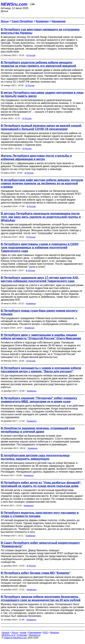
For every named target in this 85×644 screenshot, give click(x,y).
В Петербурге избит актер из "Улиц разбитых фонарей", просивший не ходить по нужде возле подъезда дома (41, 484)
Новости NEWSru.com (15, 638)
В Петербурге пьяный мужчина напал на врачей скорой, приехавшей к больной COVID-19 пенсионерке (41, 127)
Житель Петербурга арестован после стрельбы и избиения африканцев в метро (36, 157)
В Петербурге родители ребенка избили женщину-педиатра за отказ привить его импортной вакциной (38, 64)
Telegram (55, 633)
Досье (15, 633)
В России (31, 55)
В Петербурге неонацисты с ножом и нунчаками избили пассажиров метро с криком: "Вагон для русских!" (41, 370)
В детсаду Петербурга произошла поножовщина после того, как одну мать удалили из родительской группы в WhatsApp (41, 217)
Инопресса (35, 635)
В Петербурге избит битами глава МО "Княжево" (36, 573)
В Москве (22, 635)
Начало (6, 633)
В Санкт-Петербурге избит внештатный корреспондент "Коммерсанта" (40, 545)
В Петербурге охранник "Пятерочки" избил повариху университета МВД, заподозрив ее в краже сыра (39, 400)
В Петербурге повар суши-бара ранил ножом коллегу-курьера (40, 312)
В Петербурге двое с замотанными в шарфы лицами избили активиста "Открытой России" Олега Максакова (41, 337)
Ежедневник (35, 633)
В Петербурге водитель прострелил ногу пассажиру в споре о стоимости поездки (40, 514)
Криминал (31, 303)
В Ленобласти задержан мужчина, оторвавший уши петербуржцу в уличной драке (38, 430)
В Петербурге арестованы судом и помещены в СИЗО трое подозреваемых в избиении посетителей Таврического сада (40, 248)
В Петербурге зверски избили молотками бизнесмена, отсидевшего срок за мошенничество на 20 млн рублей (41, 598)
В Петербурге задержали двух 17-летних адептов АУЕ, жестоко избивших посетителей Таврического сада (40, 279)
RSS (45, 633)
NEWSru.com (14, 4)
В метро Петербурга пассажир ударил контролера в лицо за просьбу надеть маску (42, 94)
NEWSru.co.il (8, 635)
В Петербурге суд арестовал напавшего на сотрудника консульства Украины (40, 31)
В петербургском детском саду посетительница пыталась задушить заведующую (35, 457)
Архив (23, 633)
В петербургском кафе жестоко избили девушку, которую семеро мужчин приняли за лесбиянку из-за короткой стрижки (42, 183)
